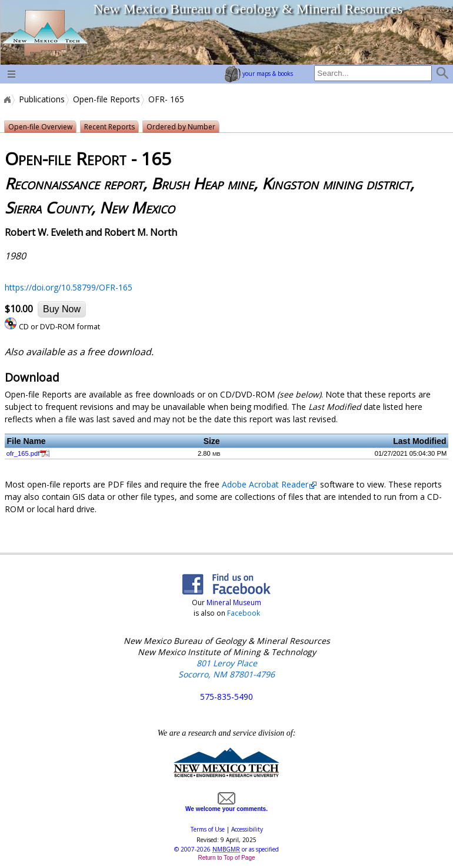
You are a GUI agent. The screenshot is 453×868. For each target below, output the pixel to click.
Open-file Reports (106, 99)
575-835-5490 (226, 697)
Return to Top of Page (226, 858)
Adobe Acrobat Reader (265, 484)
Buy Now (62, 309)
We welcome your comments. (226, 806)
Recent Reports (109, 127)
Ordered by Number (181, 127)
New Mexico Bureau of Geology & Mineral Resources (248, 9)
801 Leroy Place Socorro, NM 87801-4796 (226, 669)
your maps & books (259, 74)
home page (44, 32)
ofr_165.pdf (23, 453)
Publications (42, 99)
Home (6, 99)
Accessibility (247, 829)
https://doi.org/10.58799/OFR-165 (69, 287)
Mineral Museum (233, 602)
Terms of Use (208, 829)
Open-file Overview (40, 127)
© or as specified (226, 849)
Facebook (244, 613)
